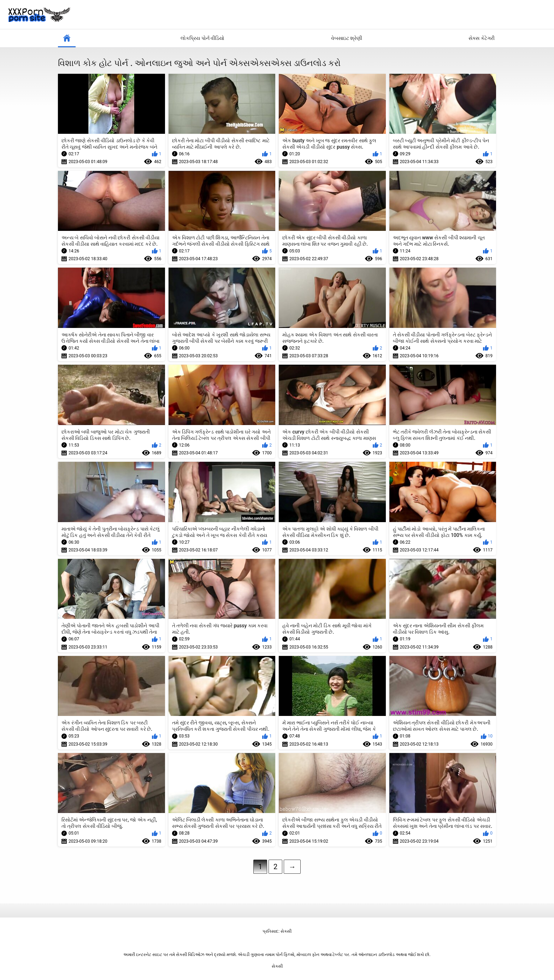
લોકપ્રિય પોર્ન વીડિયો (202, 38)
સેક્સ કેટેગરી (481, 38)
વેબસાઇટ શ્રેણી (347, 38)
